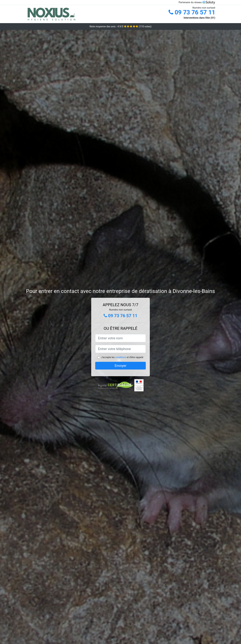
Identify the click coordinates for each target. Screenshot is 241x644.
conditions (121, 357)
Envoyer (120, 366)
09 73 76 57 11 (192, 12)
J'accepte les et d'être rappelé (122, 357)
